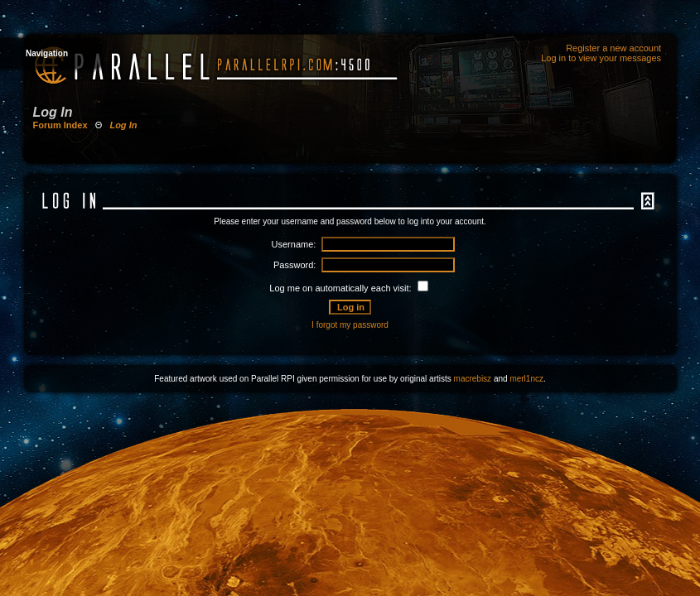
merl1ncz (526, 379)
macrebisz (473, 379)
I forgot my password (350, 325)
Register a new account (613, 48)
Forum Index (60, 125)
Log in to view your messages (601, 58)
